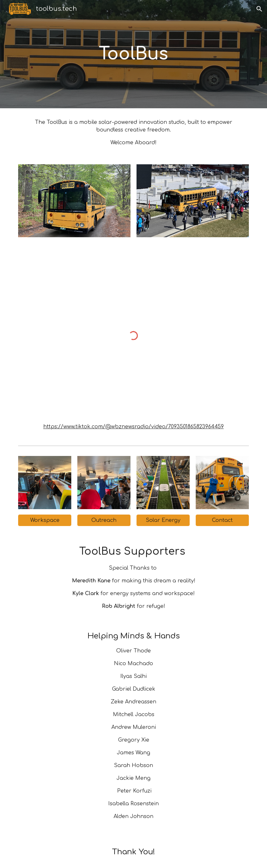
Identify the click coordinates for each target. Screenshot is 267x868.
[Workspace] (45, 520)
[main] (133, 54)
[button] (259, 9)
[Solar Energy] (163, 520)
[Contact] (222, 520)
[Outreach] (104, 520)
